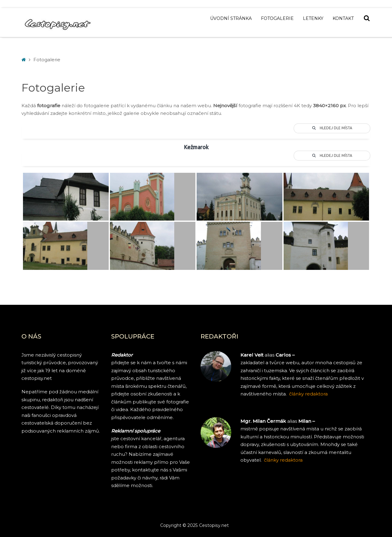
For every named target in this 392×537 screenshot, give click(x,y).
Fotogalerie (277, 18)
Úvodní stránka (231, 18)
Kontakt (343, 18)
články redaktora (283, 460)
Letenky (313, 18)
